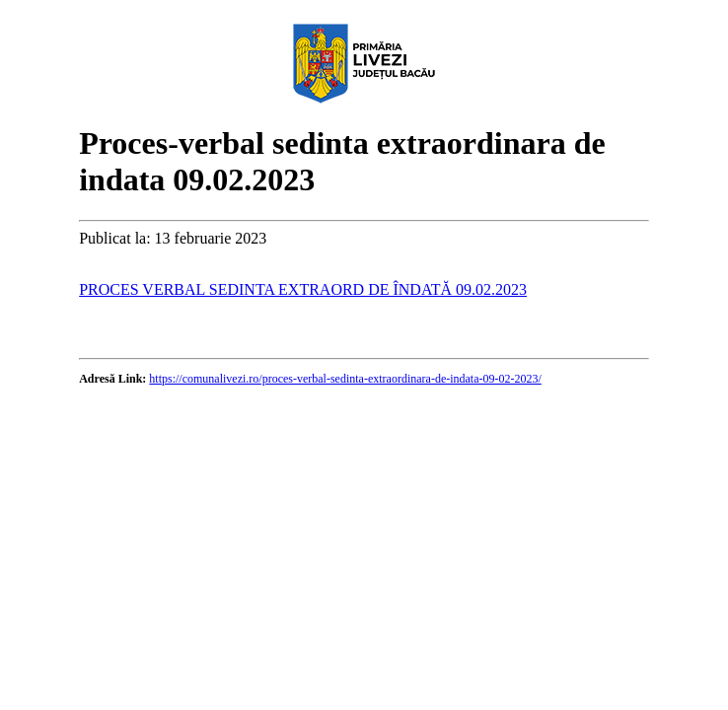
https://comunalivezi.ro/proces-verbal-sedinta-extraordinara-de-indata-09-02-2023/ (345, 379)
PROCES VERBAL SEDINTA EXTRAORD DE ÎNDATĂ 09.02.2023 (303, 289)
